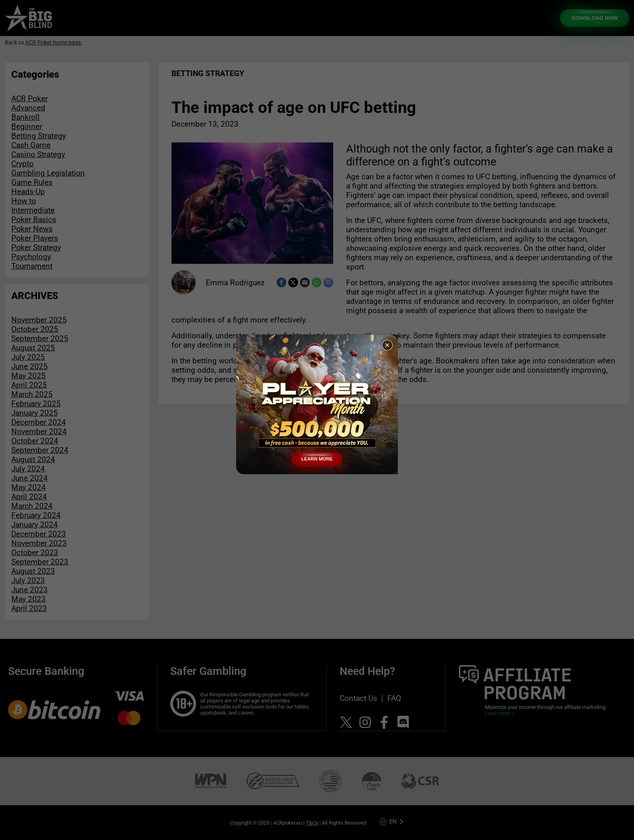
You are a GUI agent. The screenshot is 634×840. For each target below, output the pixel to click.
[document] (317, 420)
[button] (387, 345)
